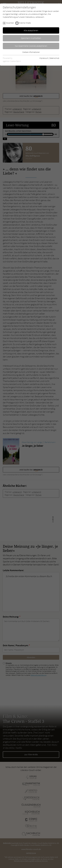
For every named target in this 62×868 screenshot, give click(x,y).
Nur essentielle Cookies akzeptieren (31, 46)
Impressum (44, 58)
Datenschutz (54, 58)
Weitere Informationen (31, 52)
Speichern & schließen (31, 38)
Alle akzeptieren (31, 30)
